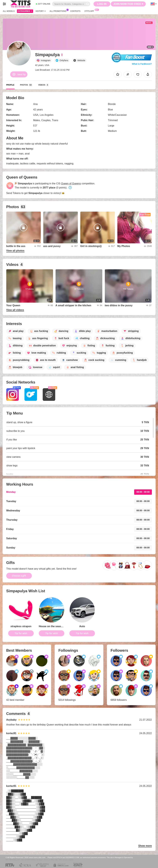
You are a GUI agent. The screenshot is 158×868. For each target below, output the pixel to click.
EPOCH (59, 857)
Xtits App (90, 11)
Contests (75, 11)
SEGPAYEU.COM (72, 857)
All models (9, 11)
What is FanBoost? (142, 64)
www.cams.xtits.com (37, 857)
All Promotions (59, 11)
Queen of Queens (71, 183)
